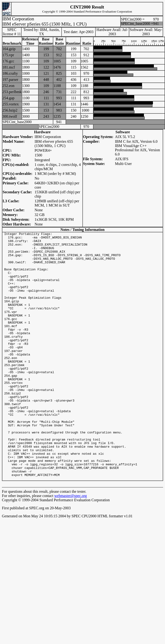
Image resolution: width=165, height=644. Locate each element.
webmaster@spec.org (71, 545)
